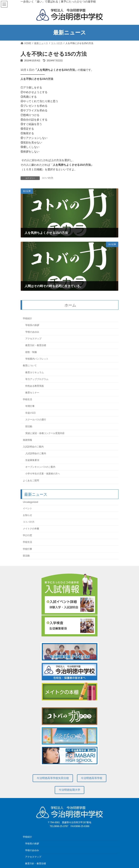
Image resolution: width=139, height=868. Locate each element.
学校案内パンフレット (37, 359)
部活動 (29, 427)
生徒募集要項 (32, 460)
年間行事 (30, 406)
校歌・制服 (31, 352)
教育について (30, 366)
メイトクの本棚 (31, 529)
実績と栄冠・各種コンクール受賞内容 (45, 433)
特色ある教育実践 (35, 386)
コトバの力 (47, 178)
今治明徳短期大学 (69, 790)
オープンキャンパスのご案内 (40, 467)
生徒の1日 (31, 413)
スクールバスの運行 (36, 420)
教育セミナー (32, 393)
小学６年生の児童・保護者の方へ (43, 474)
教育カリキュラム (35, 372)
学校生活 (27, 399)
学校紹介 (27, 318)
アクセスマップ (33, 339)
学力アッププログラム (37, 379)
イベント (27, 508)
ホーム (70, 305)
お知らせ (27, 515)
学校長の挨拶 (32, 325)
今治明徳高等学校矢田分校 (53, 778)
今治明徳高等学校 (92, 778)
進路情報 (27, 440)
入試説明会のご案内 (33, 447)
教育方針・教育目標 (36, 345)
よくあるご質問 (31, 481)
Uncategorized (30, 502)
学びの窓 (27, 536)
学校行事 (27, 549)
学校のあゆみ (32, 332)
